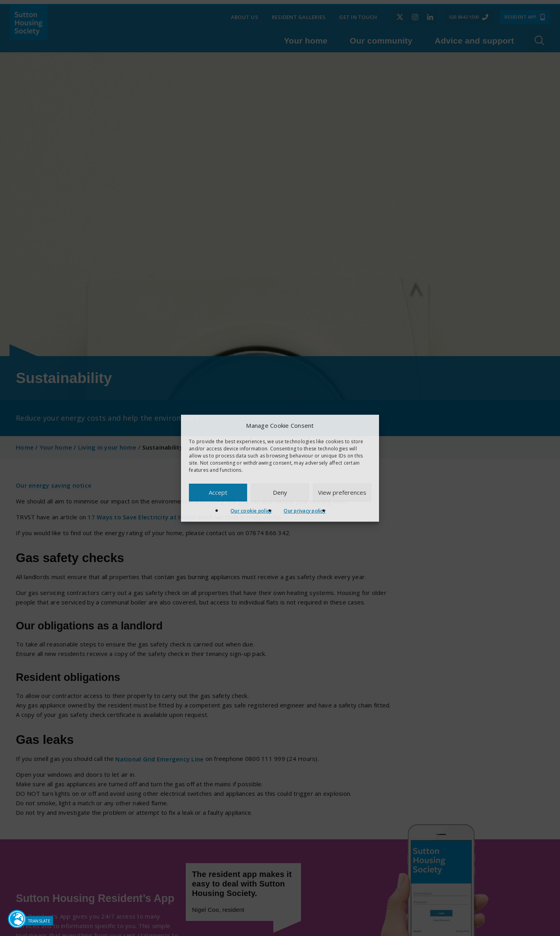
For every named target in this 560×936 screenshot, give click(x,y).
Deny (280, 492)
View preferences (342, 492)
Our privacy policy (305, 511)
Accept (218, 492)
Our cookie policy (251, 511)
